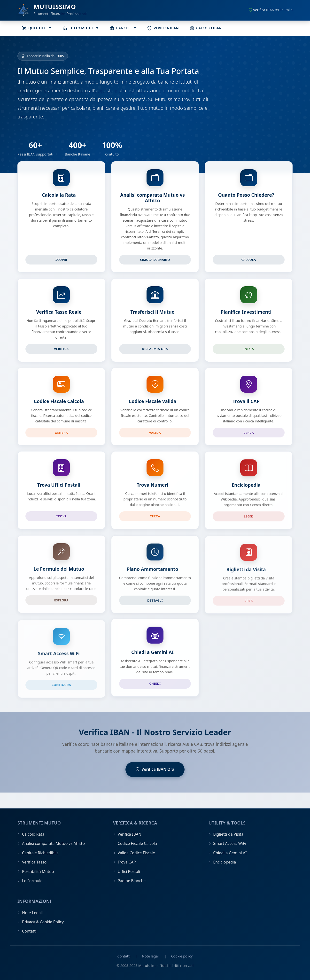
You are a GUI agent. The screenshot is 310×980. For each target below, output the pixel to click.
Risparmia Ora (155, 349)
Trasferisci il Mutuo (152, 312)
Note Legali (32, 913)
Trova (61, 518)
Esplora (61, 605)
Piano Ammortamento (152, 575)
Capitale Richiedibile (40, 853)
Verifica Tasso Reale (59, 312)
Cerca (249, 434)
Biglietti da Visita (246, 576)
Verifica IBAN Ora (155, 770)
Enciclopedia (246, 489)
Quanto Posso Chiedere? (246, 195)
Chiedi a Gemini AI (152, 652)
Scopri (61, 260)
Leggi (249, 520)
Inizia (249, 349)
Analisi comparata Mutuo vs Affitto (152, 198)
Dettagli (155, 606)
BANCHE (120, 28)
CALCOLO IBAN (206, 28)
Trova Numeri (153, 488)
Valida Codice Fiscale (136, 853)
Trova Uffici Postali (59, 487)
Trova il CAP (246, 402)
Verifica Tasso (34, 862)
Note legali (151, 956)
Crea (249, 607)
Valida (155, 433)
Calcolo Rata (33, 834)
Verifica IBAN (130, 834)
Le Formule (32, 881)
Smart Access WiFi (59, 652)
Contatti (29, 931)
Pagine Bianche (132, 881)
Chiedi (155, 684)
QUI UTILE (34, 28)
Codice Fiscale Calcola (59, 402)
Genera (62, 433)
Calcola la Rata (59, 195)
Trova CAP (127, 862)
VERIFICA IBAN (163, 28)
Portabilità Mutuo (38, 871)
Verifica (61, 349)
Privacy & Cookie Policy (43, 922)
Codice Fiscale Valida (152, 402)
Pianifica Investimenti (246, 312)
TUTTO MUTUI (78, 28)
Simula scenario (155, 260)
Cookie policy (182, 956)
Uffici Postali (129, 871)
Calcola (249, 260)
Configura (61, 684)
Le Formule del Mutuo (59, 574)
